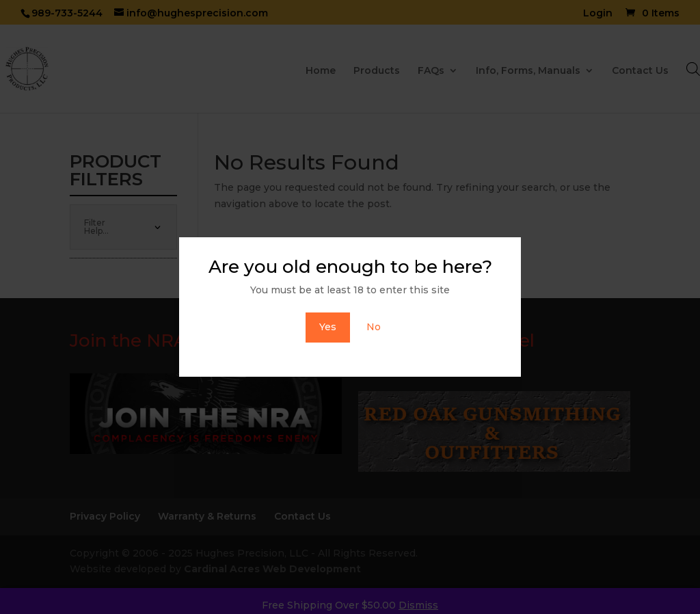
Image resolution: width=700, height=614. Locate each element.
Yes (328, 327)
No (374, 327)
